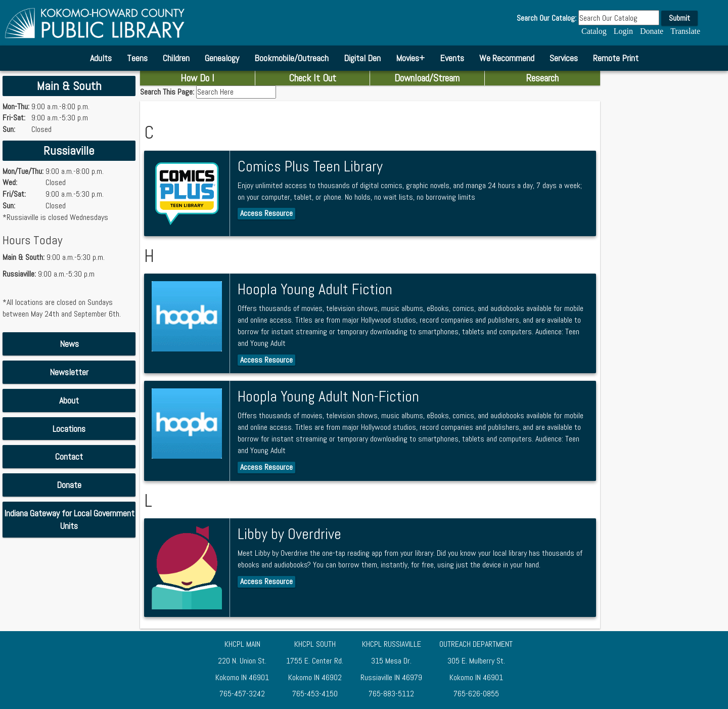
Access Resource (266, 213)
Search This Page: (168, 92)
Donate (652, 31)
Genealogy (222, 58)
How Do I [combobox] (197, 78)
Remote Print (616, 58)
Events (452, 58)
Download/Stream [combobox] (427, 78)
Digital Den (362, 58)
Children (176, 58)
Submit (679, 18)
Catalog (594, 31)
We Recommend (507, 58)
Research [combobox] (542, 78)
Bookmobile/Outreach (291, 58)
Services (564, 58)
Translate (685, 31)
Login (623, 31)
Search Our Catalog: (547, 18)
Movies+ (410, 58)
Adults (101, 58)
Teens (137, 58)
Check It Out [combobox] (312, 78)
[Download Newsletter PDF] (69, 372)
